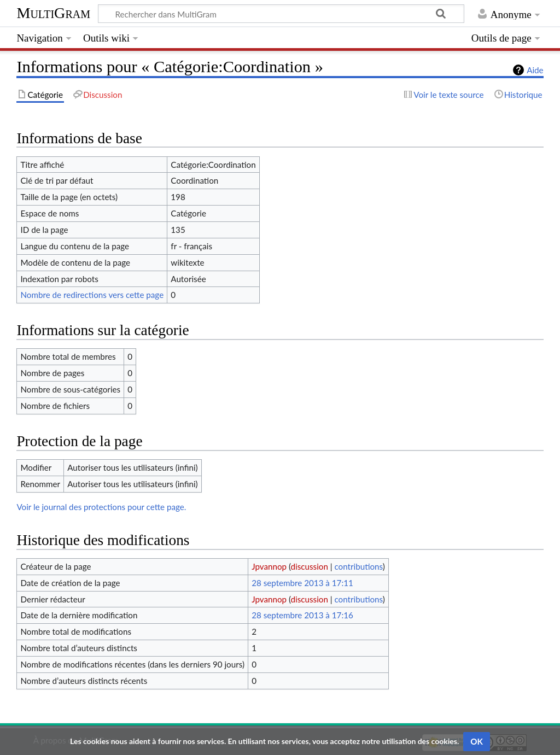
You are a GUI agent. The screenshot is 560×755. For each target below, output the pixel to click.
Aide (535, 70)
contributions (358, 566)
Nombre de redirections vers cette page (92, 295)
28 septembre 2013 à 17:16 (302, 615)
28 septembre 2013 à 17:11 (302, 583)
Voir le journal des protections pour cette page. (101, 507)
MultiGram (53, 13)
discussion (310, 566)
